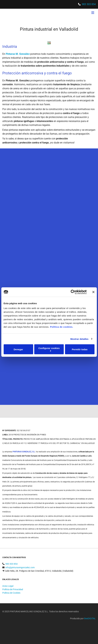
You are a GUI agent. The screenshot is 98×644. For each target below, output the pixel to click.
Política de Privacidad (13, 589)
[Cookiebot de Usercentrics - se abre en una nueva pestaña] (73, 292)
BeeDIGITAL (90, 618)
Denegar (18, 349)
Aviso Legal (8, 586)
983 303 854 (89, 4)
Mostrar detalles (79, 339)
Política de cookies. (62, 327)
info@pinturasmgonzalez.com (20, 567)
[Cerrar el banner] (93, 292)
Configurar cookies (49, 349)
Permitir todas (80, 349)
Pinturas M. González (18, 54)
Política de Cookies (11, 593)
